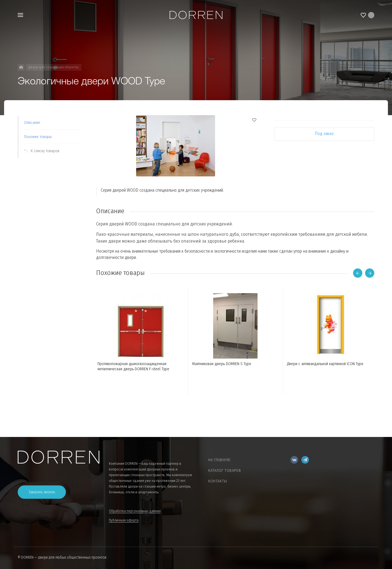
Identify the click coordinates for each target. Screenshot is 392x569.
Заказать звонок (42, 492)
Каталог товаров (225, 471)
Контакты (218, 481)
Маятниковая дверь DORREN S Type (222, 364)
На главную (219, 460)
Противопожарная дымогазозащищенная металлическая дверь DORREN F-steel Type (133, 366)
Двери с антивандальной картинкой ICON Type (325, 364)
